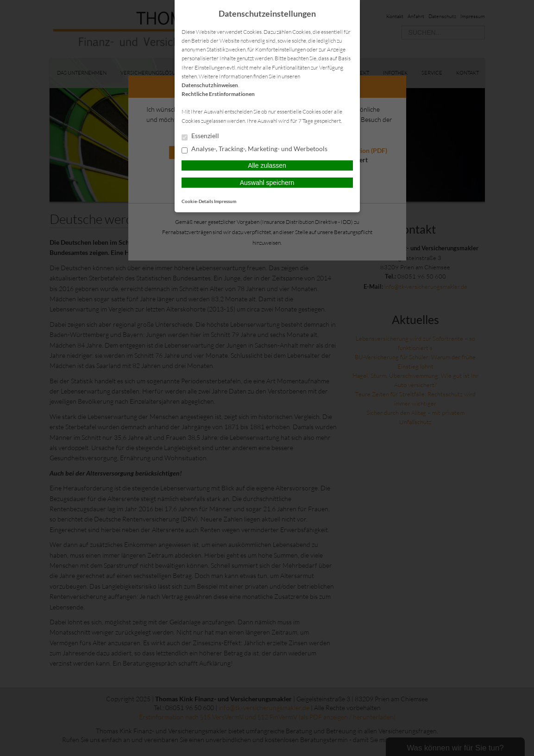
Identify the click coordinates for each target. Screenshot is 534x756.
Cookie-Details (197, 201)
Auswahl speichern (267, 183)
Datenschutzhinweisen (210, 85)
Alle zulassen (267, 165)
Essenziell (200, 136)
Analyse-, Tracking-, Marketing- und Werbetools (254, 149)
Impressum (225, 201)
